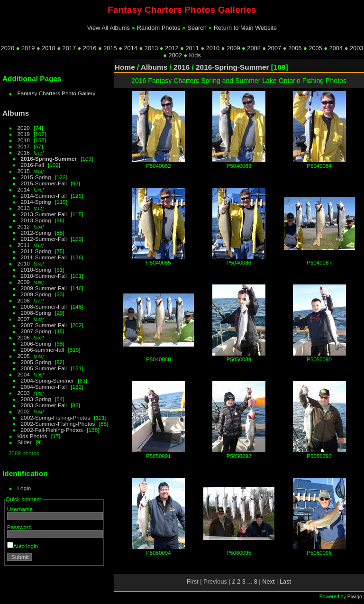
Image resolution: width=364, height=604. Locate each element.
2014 (130, 48)
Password (19, 527)
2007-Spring (36, 331)
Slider (25, 442)
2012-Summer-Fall (44, 239)
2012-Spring (36, 233)
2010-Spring (36, 270)
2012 (172, 48)
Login (24, 488)
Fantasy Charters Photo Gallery (57, 93)
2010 (213, 48)
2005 (315, 48)
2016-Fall (32, 165)
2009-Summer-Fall (44, 288)
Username (20, 509)
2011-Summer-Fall (44, 257)
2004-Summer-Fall (44, 387)
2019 (28, 48)
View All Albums (109, 28)
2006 (295, 48)
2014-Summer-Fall (44, 196)
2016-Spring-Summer (49, 159)
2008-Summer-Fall (44, 307)
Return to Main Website (245, 28)
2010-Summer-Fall (44, 276)
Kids (195, 55)
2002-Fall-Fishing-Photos (52, 430)
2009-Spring (36, 294)
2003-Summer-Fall (44, 405)
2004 (336, 48)
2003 (356, 48)
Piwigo (355, 596)
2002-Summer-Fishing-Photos (58, 424)
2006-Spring (36, 343)
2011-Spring (36, 251)
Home (125, 67)
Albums (16, 113)
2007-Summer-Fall (44, 325)
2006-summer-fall (43, 350)
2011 (192, 48)
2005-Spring (36, 362)
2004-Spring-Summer (47, 380)
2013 (151, 48)
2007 (274, 48)
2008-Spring (36, 313)
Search (197, 28)
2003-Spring (36, 399)
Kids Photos (32, 436)
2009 (233, 48)
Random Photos (159, 28)
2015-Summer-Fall (44, 183)
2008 (254, 48)
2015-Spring (36, 177)
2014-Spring (36, 202)
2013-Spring (36, 220)
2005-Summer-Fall (44, 368)
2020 (8, 48)
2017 (69, 48)
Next (268, 581)
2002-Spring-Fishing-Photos (56, 417)
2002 (175, 55)
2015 (110, 48)
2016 (90, 48)
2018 (48, 48)
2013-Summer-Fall (44, 214)
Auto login (23, 546)
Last (285, 581)
